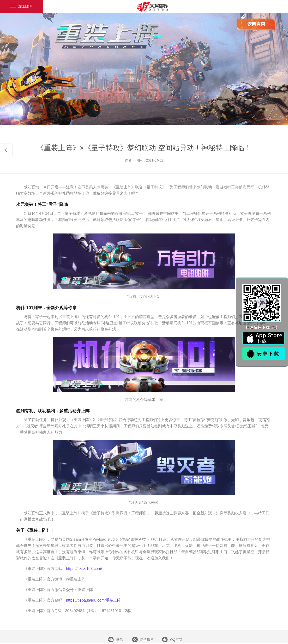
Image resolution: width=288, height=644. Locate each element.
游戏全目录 (21, 6)
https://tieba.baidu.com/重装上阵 (93, 600)
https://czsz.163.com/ (84, 569)
